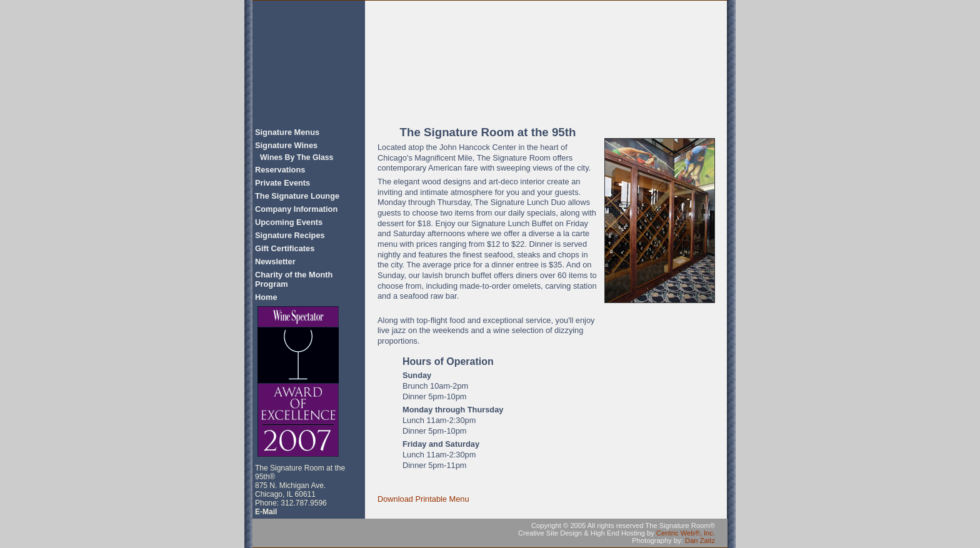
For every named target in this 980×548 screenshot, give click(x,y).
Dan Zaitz (700, 541)
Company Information (296, 209)
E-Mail (266, 512)
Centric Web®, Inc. (686, 533)
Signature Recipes (290, 235)
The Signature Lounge (297, 196)
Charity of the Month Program (294, 279)
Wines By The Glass (297, 157)
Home (266, 297)
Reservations (280, 170)
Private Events (282, 183)
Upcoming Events (289, 222)
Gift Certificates (285, 248)
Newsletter (275, 262)
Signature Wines (286, 145)
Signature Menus (287, 132)
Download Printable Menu (423, 499)
